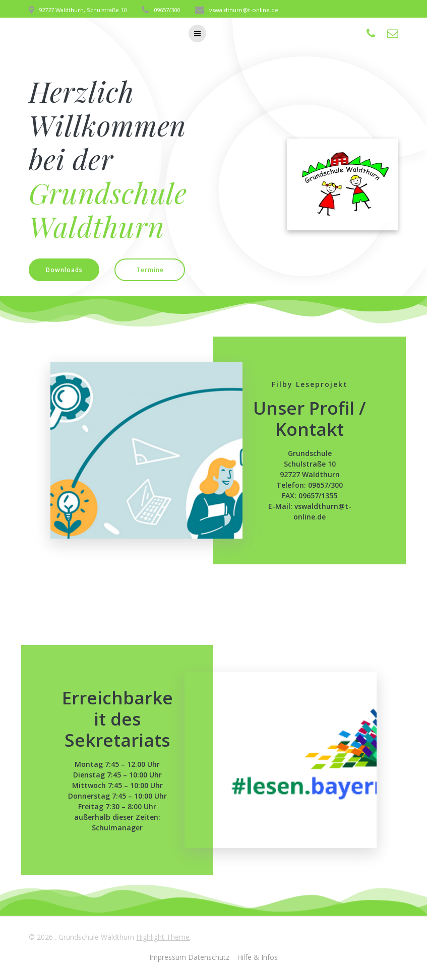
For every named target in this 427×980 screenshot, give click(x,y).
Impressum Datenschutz (189, 957)
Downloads (64, 270)
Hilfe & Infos (257, 957)
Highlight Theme (163, 937)
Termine (150, 270)
